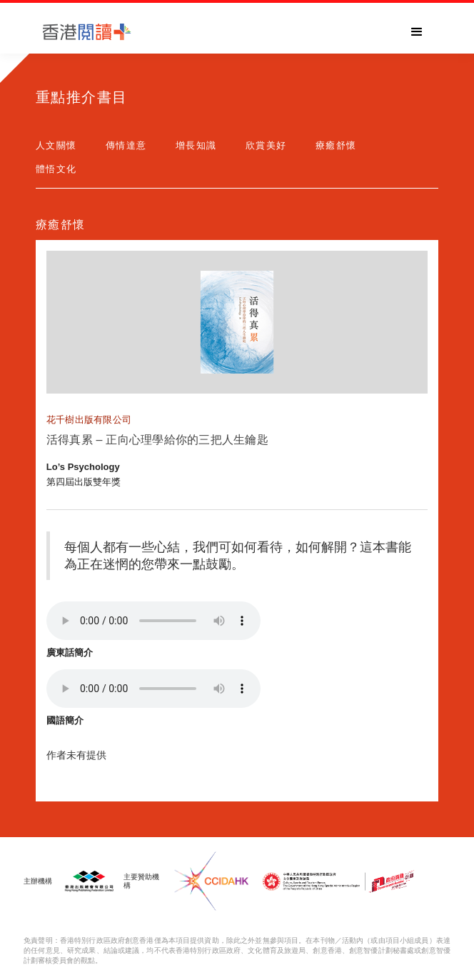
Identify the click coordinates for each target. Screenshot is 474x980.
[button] (417, 32)
